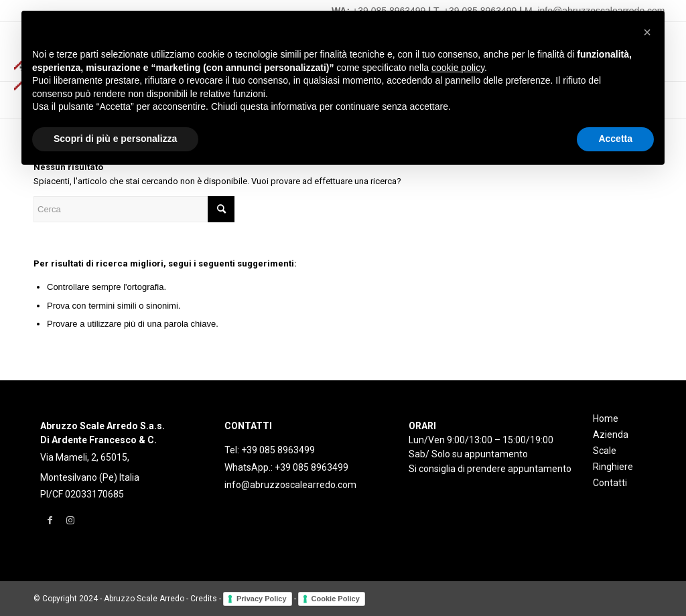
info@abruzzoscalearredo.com (290, 485)
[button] (647, 32)
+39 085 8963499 (278, 450)
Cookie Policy (336, 599)
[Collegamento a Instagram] (70, 520)
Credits (204, 599)
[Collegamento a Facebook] (50, 520)
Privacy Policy (262, 599)
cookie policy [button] (458, 68)
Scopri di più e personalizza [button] (115, 139)
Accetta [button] (615, 139)
